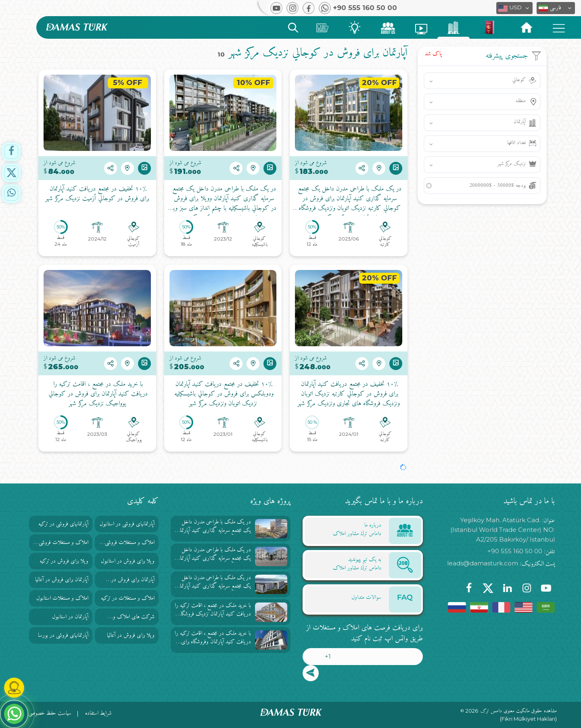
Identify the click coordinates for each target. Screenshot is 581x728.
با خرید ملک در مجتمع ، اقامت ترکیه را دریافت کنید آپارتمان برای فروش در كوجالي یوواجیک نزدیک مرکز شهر (97, 394)
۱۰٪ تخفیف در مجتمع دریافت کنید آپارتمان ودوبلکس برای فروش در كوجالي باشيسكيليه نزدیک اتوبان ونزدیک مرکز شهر (223, 394)
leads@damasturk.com (483, 563)
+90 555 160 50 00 (515, 551)
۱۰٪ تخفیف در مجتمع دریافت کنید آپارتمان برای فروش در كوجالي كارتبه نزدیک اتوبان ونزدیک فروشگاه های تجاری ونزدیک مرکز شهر (349, 394)
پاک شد (433, 54)
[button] (556, 8)
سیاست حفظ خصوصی (50, 713)
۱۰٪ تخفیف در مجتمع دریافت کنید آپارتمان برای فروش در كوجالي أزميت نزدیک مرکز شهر (97, 194)
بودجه (497, 185)
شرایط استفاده (98, 713)
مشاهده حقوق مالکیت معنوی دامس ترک (519, 711)
